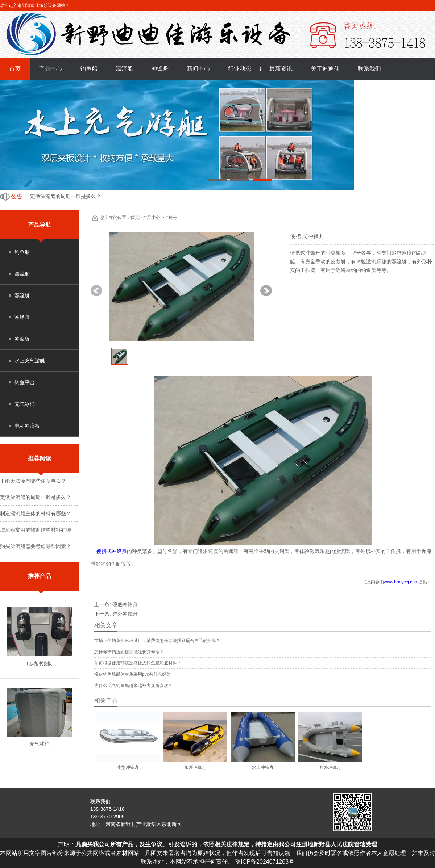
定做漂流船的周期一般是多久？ (66, 196)
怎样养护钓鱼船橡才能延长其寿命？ (129, 652)
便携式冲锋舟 (112, 551)
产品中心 (50, 69)
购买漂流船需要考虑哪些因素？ (36, 546)
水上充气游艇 (30, 361)
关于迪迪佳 (325, 69)
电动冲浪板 (27, 426)
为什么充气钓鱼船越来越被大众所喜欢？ (133, 685)
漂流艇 (22, 295)
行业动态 (240, 69)
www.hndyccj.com (401, 582)
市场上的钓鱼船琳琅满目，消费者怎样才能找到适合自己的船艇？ (157, 641)
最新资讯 (281, 69)
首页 (15, 69)
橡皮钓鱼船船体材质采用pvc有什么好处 (132, 674)
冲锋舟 (160, 69)
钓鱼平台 (25, 382)
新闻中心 (198, 69)
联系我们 (369, 69)
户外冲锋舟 (125, 614)
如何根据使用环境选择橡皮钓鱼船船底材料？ (138, 663)
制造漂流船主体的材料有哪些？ (36, 513)
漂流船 (124, 69)
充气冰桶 (25, 404)
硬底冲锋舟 (125, 604)
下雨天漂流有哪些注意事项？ (33, 481)
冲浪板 (22, 339)
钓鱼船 (89, 69)
